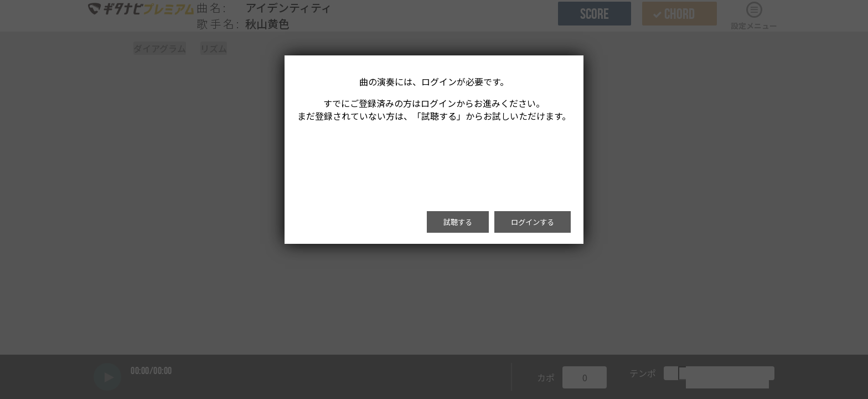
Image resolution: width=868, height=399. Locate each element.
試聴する (458, 222)
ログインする (533, 222)
